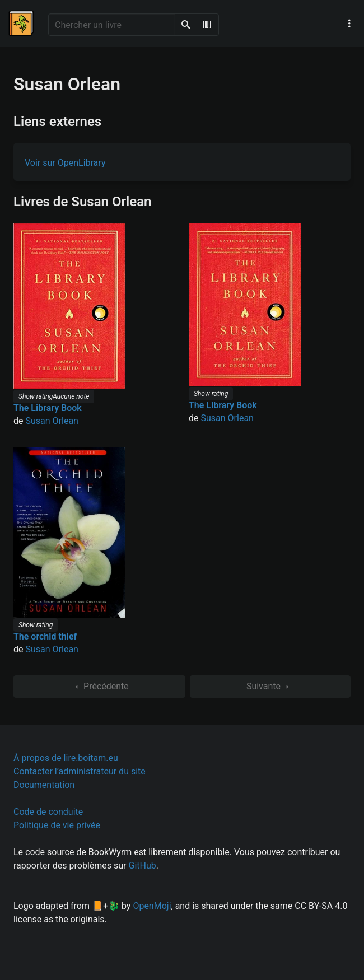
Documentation (44, 785)
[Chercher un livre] (112, 25)
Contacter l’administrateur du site (80, 771)
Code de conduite (48, 812)
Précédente (99, 687)
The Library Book (48, 408)
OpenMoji (152, 906)
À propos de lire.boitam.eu (66, 758)
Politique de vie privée (57, 825)
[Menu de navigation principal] (349, 24)
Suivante (270, 687)
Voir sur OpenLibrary (65, 163)
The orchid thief (45, 636)
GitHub (143, 865)
